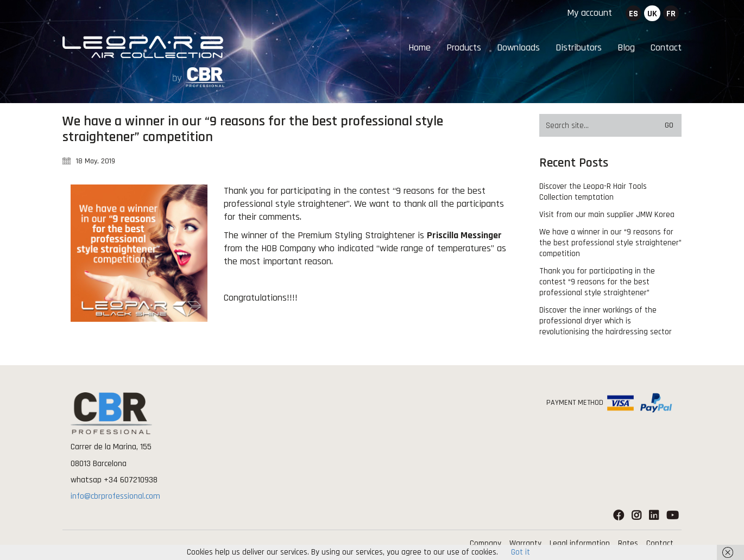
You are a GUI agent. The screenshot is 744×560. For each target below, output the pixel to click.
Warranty (525, 543)
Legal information (580, 543)
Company (486, 543)
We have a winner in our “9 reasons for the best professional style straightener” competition (610, 243)
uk (652, 14)
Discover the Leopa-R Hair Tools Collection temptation (593, 192)
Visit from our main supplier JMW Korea (607, 215)
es (633, 14)
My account (589, 13)
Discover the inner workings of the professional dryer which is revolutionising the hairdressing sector (606, 321)
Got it (521, 552)
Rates (628, 543)
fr (671, 14)
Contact (660, 543)
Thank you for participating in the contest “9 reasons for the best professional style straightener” (597, 282)
